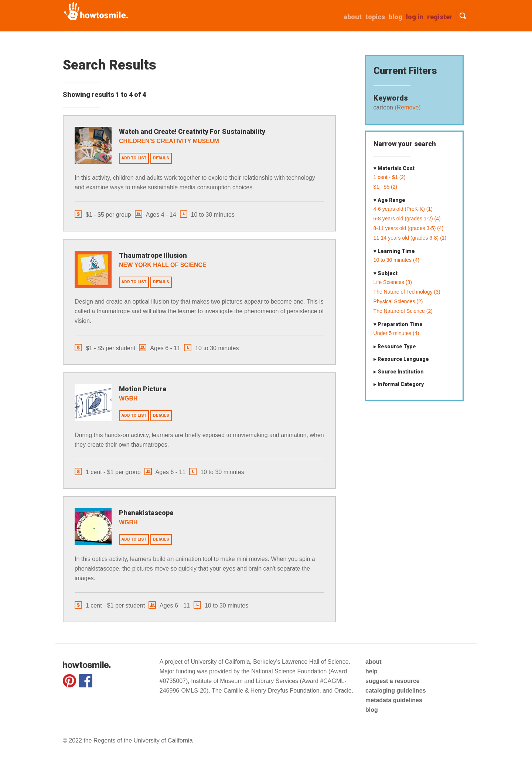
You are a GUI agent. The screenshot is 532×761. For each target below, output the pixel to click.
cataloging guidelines (396, 691)
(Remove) (407, 107)
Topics (375, 17)
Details (161, 158)
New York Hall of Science (163, 265)
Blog (395, 17)
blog (372, 710)
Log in (415, 17)
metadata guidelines (394, 700)
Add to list (134, 158)
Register (440, 17)
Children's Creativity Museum (169, 141)
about (353, 17)
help (371, 671)
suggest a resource (393, 681)
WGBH (128, 398)
